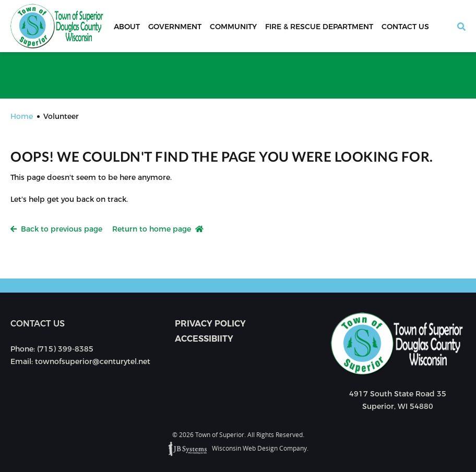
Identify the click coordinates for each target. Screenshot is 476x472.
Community (233, 27)
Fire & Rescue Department (319, 27)
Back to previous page (56, 229)
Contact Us (405, 27)
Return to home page (158, 229)
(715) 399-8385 (65, 349)
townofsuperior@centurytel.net (93, 361)
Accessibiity (204, 339)
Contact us (38, 324)
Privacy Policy (210, 324)
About (127, 27)
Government (175, 27)
